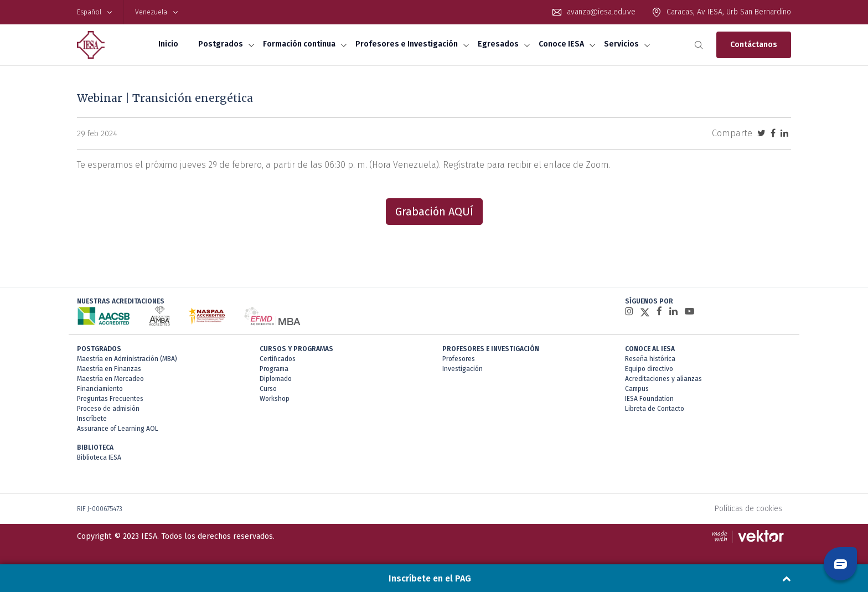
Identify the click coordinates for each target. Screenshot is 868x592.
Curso (268, 389)
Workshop (275, 399)
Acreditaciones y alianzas (663, 379)
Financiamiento (100, 389)
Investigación (463, 369)
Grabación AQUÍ (434, 212)
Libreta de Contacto (655, 409)
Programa (274, 369)
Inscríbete (92, 419)
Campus (637, 389)
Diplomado (276, 379)
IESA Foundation (649, 399)
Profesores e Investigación (407, 44)
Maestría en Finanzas (109, 369)
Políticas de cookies (748, 509)
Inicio (168, 44)
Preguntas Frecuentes (110, 399)
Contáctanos (754, 45)
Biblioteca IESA (99, 457)
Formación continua (299, 44)
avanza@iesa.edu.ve (601, 12)
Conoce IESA (561, 44)
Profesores (459, 359)
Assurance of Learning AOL (118, 429)
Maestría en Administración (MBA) (127, 359)
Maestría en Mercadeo (110, 379)
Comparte (732, 133)
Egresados (498, 44)
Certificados (278, 359)
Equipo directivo (649, 369)
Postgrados (221, 44)
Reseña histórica (650, 359)
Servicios (621, 44)
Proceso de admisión (108, 409)
